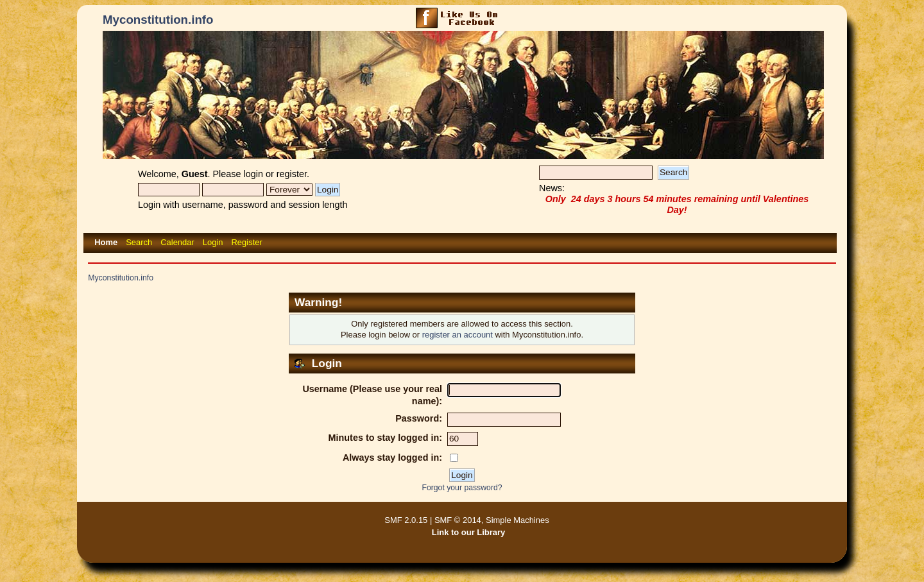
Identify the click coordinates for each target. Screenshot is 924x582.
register (292, 174)
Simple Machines (518, 520)
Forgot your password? (462, 488)
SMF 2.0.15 (406, 520)
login (253, 174)
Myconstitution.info (158, 20)
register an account (458, 335)
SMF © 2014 (458, 520)
